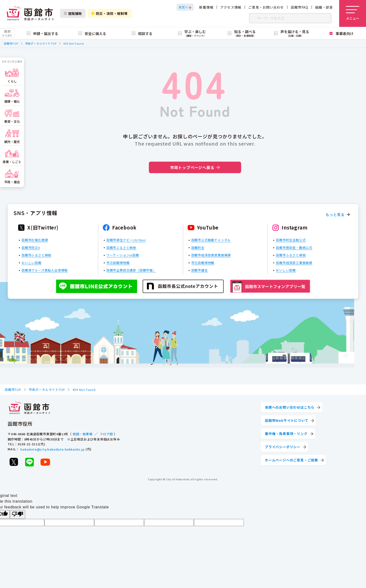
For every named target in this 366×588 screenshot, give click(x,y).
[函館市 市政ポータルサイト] (30, 13)
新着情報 (206, 7)
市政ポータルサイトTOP (41, 43)
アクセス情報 (231, 7)
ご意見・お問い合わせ (266, 7)
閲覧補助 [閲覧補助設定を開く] (73, 13)
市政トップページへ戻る (195, 167)
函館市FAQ (299, 7)
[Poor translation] (17, 514)
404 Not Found (73, 43)
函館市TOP (11, 43)
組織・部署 (324, 7)
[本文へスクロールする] (185, 7)
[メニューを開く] (353, 13)
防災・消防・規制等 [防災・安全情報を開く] (110, 13)
